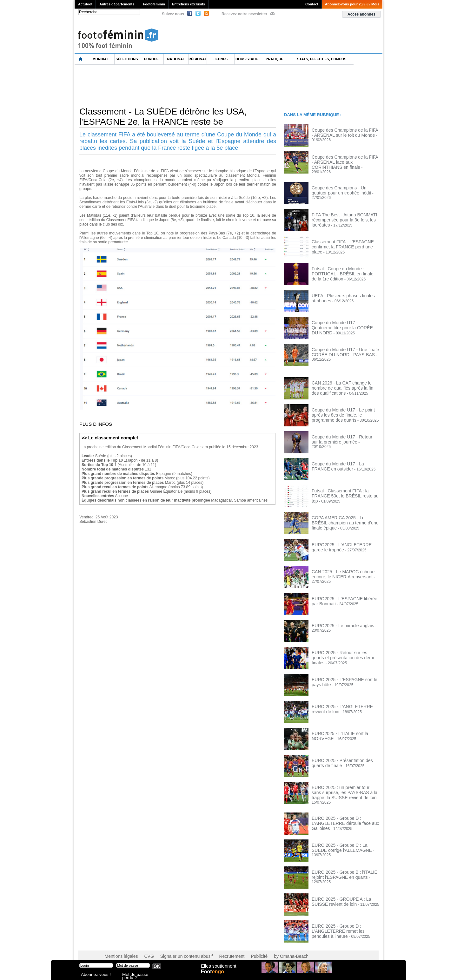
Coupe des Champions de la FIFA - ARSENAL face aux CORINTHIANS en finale (344, 161)
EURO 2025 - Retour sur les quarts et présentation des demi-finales (343, 651)
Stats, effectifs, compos (322, 59)
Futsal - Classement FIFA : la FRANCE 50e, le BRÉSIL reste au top (344, 489)
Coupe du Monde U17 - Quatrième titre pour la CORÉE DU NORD (344, 321)
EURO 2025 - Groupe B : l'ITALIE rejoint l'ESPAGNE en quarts (340, 866)
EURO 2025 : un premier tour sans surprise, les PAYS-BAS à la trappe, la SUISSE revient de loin (344, 788)
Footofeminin (154, 4)
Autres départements (117, 4)
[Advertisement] (190, 85)
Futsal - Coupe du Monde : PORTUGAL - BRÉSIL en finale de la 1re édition (345, 267)
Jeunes (221, 59)
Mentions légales (119, 948)
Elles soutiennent (218, 970)
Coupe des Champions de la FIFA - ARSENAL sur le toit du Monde (341, 132)
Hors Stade (247, 59)
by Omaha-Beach (269, 948)
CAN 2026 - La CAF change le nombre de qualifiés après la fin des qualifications (344, 383)
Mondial (100, 59)
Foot (214, 976)
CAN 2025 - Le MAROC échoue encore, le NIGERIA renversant (339, 570)
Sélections (127, 59)
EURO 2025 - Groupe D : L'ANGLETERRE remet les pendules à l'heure (344, 923)
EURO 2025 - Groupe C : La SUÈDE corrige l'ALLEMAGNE (343, 839)
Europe (151, 59)
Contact (312, 4)
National (176, 59)
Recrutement (217, 948)
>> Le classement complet (107, 438)
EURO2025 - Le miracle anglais (338, 622)
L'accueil (81, 59)
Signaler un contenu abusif (177, 948)
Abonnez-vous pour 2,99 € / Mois (352, 4)
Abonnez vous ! (93, 975)
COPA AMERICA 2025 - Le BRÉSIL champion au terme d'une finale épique (344, 516)
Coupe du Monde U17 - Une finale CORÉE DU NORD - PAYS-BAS (341, 348)
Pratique (275, 59)
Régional (198, 59)
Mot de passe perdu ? (139, 975)
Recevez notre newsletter (244, 14)
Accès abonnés (361, 14)
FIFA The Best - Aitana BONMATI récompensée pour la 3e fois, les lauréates (340, 215)
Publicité (241, 948)
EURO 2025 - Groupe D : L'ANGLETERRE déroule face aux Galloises (341, 815)
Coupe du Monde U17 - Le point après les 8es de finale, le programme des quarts (344, 410)
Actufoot (85, 4)
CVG (144, 948)
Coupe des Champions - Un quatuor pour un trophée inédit (342, 186)
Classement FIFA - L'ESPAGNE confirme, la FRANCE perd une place (343, 240)
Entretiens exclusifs (189, 4)
